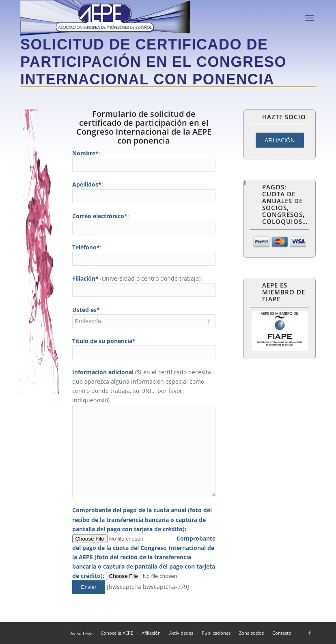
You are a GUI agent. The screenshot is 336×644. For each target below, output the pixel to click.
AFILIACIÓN (280, 140)
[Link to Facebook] (310, 633)
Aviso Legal (82, 633)
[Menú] (309, 18)
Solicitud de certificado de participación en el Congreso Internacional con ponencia (153, 62)
